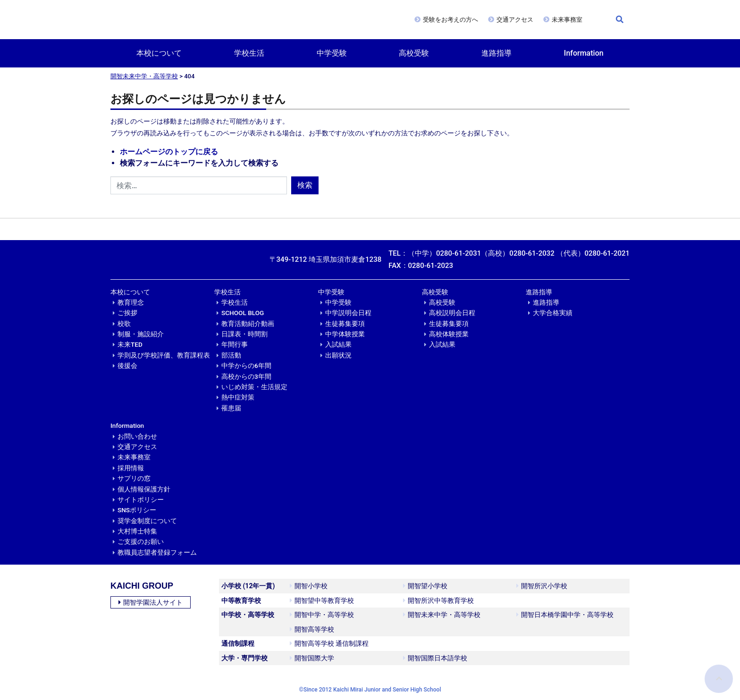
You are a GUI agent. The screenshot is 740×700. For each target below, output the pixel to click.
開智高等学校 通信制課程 (329, 643)
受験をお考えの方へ (450, 20)
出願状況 (338, 355)
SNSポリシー (137, 510)
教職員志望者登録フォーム (157, 552)
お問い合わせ (137, 436)
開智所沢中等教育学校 (438, 600)
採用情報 (131, 468)
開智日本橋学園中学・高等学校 (565, 615)
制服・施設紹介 (141, 334)
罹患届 (231, 408)
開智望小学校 (425, 586)
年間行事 (235, 344)
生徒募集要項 (345, 324)
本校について (159, 53)
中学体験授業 (345, 334)
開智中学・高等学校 (322, 615)
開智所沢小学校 (542, 586)
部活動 (231, 355)
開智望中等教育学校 (322, 600)
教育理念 (131, 302)
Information (584, 53)
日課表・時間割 (244, 334)
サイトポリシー (141, 500)
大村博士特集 (137, 531)
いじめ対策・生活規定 (254, 387)
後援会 (127, 366)
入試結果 (338, 344)
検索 (305, 185)
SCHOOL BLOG (243, 313)
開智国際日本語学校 (435, 658)
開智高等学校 (312, 629)
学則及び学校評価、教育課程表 (164, 355)
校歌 (124, 324)
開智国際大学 (312, 658)
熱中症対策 (238, 397)
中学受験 (332, 53)
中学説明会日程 (348, 313)
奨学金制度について (147, 521)
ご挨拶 (127, 313)
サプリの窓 (134, 478)
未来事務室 (567, 20)
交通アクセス (515, 20)
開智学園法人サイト (151, 602)
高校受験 (414, 53)
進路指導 (496, 53)
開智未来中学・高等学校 (144, 76)
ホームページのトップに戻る (169, 152)
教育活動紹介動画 (248, 324)
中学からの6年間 (246, 366)
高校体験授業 (449, 334)
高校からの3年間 (246, 376)
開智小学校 (309, 586)
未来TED (130, 344)
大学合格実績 (553, 313)
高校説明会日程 (452, 313)
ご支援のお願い (141, 542)
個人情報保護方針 (144, 489)
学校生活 (249, 53)
